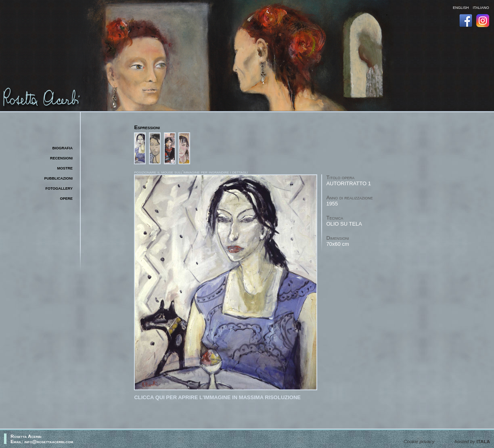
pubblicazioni (59, 178)
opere (66, 198)
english (461, 7)
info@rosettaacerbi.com (49, 441)
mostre (65, 168)
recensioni (61, 158)
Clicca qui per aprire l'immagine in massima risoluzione (217, 397)
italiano (481, 7)
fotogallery (59, 188)
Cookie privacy (419, 441)
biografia (63, 148)
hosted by (472, 441)
